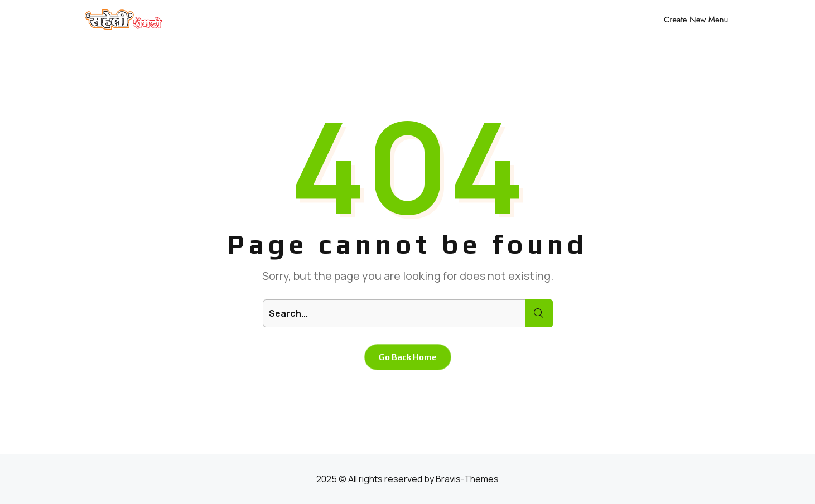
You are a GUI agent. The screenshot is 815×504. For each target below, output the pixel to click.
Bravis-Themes (467, 479)
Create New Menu (696, 20)
